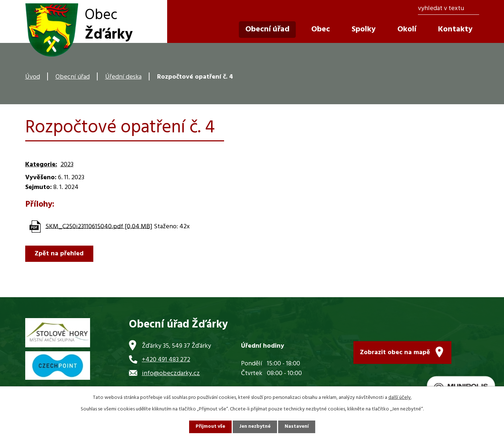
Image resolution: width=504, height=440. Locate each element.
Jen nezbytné (255, 427)
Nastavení (297, 427)
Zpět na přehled (59, 254)
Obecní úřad (73, 77)
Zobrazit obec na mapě (395, 353)
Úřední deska (123, 77)
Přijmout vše (210, 427)
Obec (321, 29)
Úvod (33, 77)
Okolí (407, 29)
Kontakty (455, 29)
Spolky (364, 29)
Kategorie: (41, 165)
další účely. (400, 398)
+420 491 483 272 (166, 360)
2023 (67, 165)
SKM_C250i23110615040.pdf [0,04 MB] (99, 226)
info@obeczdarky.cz (171, 373)
